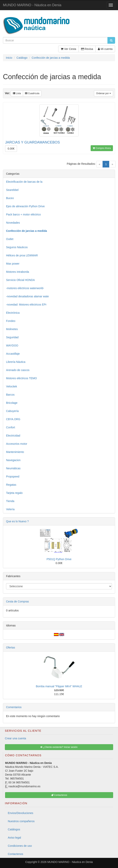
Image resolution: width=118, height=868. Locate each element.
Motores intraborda (18, 272)
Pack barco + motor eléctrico (23, 214)
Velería (10, 509)
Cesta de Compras (17, 601)
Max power (13, 264)
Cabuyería (12, 411)
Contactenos (16, 854)
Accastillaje (13, 354)
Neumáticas (13, 468)
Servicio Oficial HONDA (20, 280)
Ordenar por (104, 93)
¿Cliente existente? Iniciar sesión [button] (59, 747)
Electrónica (13, 313)
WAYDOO (12, 345)
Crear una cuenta (15, 738)
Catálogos (14, 829)
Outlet (10, 239)
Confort (11, 427)
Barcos (10, 395)
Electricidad (13, 436)
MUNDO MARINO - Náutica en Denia (32, 5)
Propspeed (13, 477)
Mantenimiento (15, 452)
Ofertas (11, 647)
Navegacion (13, 460)
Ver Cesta (68, 49)
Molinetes (12, 329)
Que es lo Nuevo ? (17, 521)
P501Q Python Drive (59, 559)
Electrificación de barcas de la (24, 182)
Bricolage (12, 403)
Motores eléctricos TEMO (21, 378)
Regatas (11, 485)
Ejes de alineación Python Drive (25, 206)
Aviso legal (14, 838)
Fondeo (11, 321)
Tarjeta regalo (14, 493)
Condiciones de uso (20, 846)
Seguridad (12, 337)
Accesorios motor (17, 444)
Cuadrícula (32, 93)
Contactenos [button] (59, 795)
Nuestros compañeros (21, 821)
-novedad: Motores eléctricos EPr (26, 305)
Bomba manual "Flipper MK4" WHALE (59, 686)
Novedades (13, 223)
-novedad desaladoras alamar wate (27, 296)
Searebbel (12, 190)
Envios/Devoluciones (21, 813)
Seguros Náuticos (17, 247)
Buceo (10, 198)
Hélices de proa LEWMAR (22, 255)
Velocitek (12, 386)
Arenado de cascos (18, 370)
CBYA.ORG (13, 419)
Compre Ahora (102, 148)
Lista (17, 93)
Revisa (87, 49)
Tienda (10, 501)
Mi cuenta (105, 49)
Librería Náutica (16, 362)
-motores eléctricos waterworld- (25, 288)
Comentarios (14, 707)
